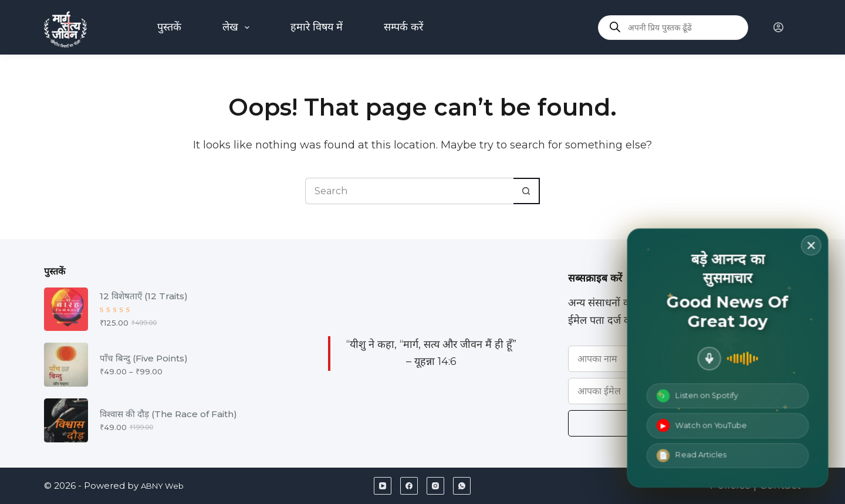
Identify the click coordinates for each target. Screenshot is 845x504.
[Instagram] (435, 486)
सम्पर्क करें (403, 27)
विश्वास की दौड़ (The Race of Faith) (168, 414)
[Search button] (527, 191)
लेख (239, 28)
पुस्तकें (169, 27)
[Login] (778, 27)
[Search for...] (409, 191)
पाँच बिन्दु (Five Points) (144, 358)
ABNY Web (166, 486)
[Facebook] (409, 486)
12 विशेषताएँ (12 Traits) (144, 296)
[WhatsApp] (462, 486)
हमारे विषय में (317, 27)
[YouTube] (383, 486)
